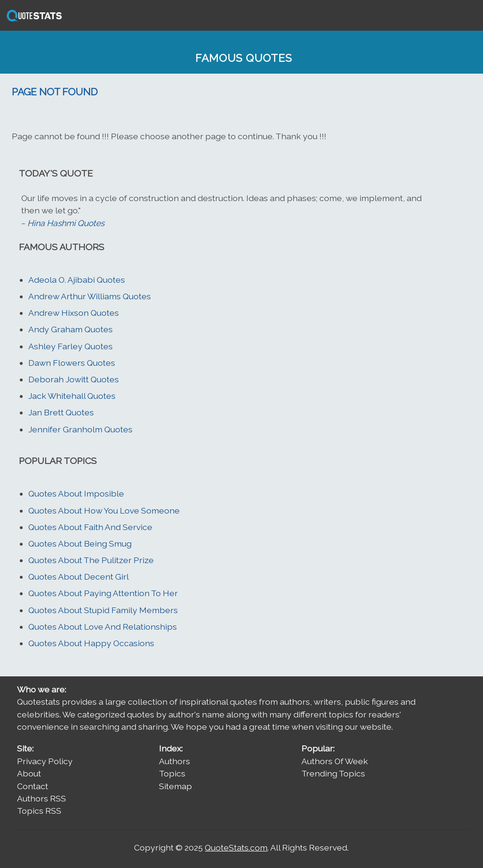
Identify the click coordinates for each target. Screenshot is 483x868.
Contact (33, 786)
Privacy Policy (45, 761)
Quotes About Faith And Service (90, 527)
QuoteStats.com (236, 847)
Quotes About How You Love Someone (104, 510)
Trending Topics (333, 773)
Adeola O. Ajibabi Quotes (77, 280)
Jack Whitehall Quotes (72, 396)
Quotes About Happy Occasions (91, 643)
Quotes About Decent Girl (79, 577)
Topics (172, 773)
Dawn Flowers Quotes (72, 363)
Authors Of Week (335, 761)
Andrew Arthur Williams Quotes (90, 296)
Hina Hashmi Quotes (66, 223)
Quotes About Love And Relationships (103, 627)
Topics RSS (39, 811)
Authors (175, 761)
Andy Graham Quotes (71, 329)
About (29, 773)
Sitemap (175, 786)
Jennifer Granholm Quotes (80, 429)
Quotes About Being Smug (80, 544)
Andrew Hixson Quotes (74, 313)
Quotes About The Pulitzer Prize (91, 560)
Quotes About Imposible (76, 493)
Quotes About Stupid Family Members (103, 610)
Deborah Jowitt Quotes (74, 379)
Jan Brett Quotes (61, 412)
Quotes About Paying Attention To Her (103, 593)
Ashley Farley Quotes (71, 346)
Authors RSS (42, 798)
